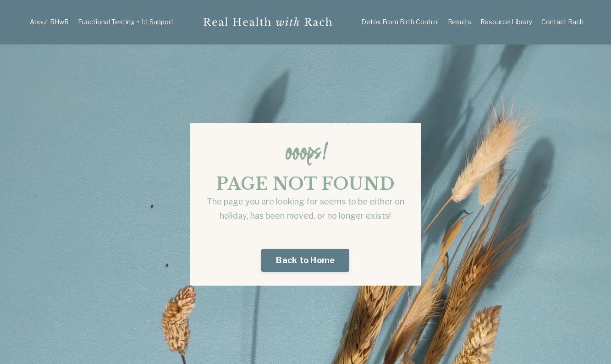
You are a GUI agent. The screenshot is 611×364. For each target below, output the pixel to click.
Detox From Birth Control (400, 22)
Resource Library (506, 22)
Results (460, 22)
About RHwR (49, 22)
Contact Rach (562, 22)
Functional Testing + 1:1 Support (126, 22)
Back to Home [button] (305, 260)
